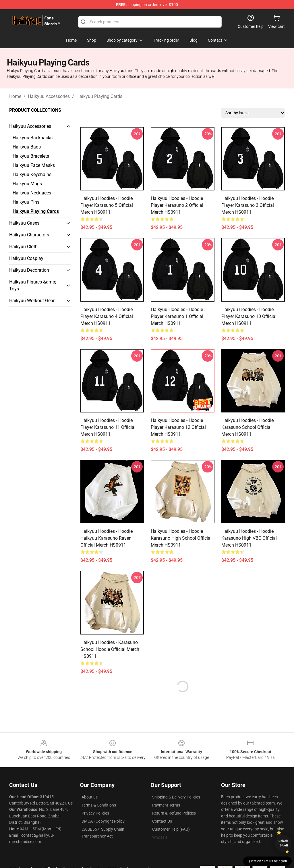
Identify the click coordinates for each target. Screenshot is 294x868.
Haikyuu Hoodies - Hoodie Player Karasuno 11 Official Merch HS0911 (108, 427)
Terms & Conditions (99, 805)
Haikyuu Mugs (27, 184)
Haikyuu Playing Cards (99, 96)
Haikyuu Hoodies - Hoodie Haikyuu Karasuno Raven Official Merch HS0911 (107, 538)
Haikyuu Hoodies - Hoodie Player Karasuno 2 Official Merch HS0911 (177, 205)
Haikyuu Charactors (29, 235)
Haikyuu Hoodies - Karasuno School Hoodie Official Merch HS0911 (110, 649)
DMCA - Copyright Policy (103, 821)
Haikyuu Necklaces (32, 193)
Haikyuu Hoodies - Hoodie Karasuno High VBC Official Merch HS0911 (249, 538)
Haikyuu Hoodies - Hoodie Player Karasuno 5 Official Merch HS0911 (107, 205)
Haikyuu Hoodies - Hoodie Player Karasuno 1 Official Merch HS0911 (177, 316)
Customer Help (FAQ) (171, 829)
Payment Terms (166, 805)
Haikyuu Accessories (49, 96)
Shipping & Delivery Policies (176, 797)
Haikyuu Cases (24, 223)
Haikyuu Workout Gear (32, 301)
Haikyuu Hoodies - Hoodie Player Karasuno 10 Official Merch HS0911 (249, 316)
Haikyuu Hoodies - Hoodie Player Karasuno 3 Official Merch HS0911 (248, 205)
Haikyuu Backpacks (33, 138)
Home (15, 96)
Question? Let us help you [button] (267, 861)
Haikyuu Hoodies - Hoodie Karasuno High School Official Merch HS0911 (181, 538)
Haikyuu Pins (26, 202)
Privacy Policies (95, 813)
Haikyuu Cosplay (26, 258)
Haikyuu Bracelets (31, 156)
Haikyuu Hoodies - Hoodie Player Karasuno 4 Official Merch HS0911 (107, 316)
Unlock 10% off (283, 843)
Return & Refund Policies (174, 813)
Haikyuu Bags (27, 147)
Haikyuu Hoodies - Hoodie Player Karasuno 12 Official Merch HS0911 (178, 427)
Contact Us (162, 821)
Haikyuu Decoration (29, 270)
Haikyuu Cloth (23, 247)
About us (90, 797)
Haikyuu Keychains (32, 174)
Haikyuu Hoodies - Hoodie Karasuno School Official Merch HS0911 (247, 427)
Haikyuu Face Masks (34, 165)
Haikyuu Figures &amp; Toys (33, 285)
